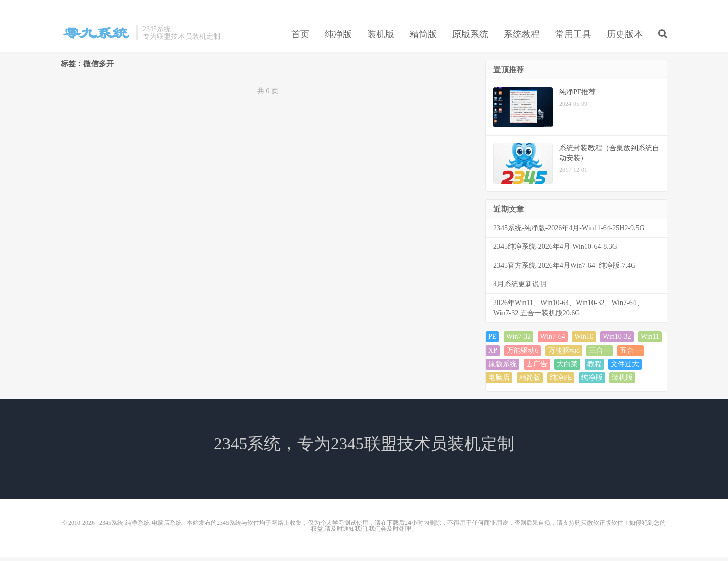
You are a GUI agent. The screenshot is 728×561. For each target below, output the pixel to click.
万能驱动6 (522, 354)
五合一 (630, 354)
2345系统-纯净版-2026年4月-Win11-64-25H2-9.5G (569, 232)
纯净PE (561, 382)
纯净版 (338, 37)
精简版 (423, 37)
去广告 (537, 368)
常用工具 (573, 37)
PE (492, 341)
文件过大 (625, 368)
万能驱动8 (564, 354)
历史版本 (625, 37)
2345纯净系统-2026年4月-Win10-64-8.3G (555, 251)
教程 (595, 368)
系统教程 (522, 37)
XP (493, 354)
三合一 (600, 354)
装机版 (381, 37)
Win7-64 (553, 341)
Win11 (650, 341)
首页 (300, 37)
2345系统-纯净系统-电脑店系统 (96, 36)
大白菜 (567, 368)
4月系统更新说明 (520, 288)
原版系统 (470, 37)
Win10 (584, 341)
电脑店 (499, 382)
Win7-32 (518, 341)
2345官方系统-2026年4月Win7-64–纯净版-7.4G (565, 269)
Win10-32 (617, 341)
